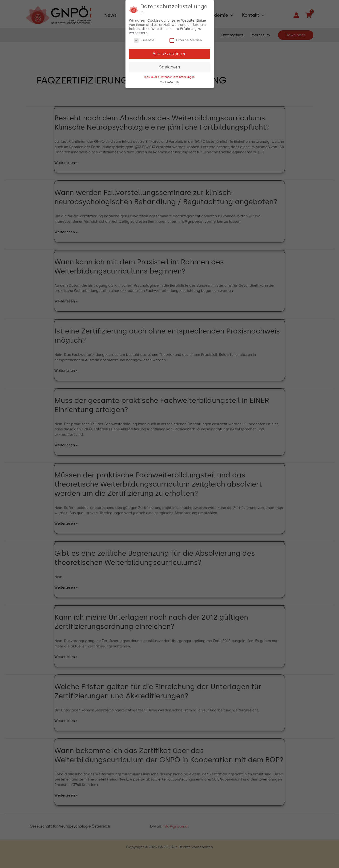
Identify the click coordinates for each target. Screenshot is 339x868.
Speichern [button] (170, 66)
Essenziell (145, 39)
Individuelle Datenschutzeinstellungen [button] (169, 76)
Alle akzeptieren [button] (169, 52)
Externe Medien (186, 39)
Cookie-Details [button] (169, 81)
